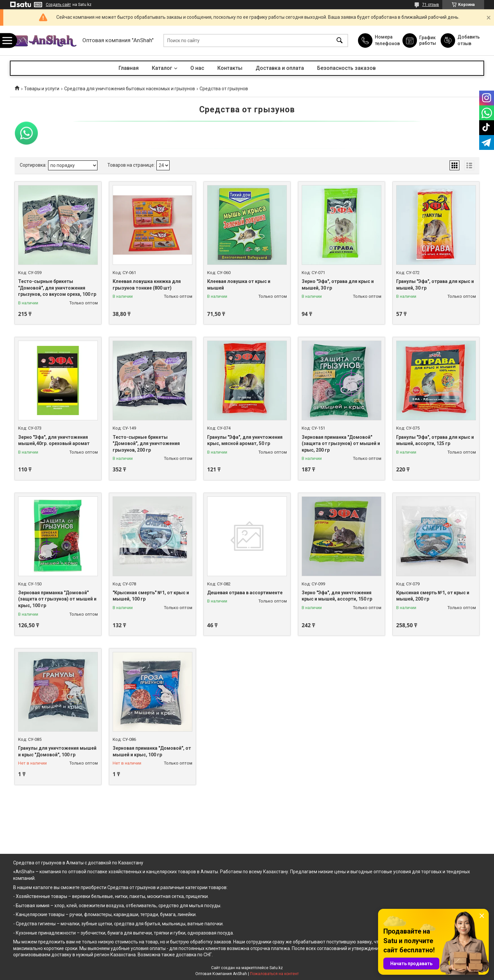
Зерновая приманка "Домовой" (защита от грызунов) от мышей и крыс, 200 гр (341, 444)
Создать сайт (58, 5)
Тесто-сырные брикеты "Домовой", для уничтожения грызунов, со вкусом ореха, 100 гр (57, 288)
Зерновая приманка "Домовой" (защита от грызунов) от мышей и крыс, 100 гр (57, 599)
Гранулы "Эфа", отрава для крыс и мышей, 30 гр (435, 285)
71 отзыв (431, 5)
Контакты (230, 68)
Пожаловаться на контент (274, 974)
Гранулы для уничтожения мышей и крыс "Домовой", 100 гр (57, 751)
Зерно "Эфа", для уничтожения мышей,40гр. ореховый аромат (54, 440)
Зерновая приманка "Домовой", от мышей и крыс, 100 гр (152, 751)
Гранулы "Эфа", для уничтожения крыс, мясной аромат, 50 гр (245, 440)
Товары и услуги (42, 89)
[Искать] (340, 41)
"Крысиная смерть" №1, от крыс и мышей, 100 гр (151, 596)
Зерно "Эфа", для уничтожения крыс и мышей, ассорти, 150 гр (337, 596)
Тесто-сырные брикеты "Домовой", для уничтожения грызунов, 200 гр (146, 444)
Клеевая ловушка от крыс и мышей (239, 285)
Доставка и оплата (280, 68)
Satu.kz (276, 968)
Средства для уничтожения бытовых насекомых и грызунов (130, 89)
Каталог (162, 68)
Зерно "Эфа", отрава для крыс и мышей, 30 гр (338, 285)
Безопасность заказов (346, 68)
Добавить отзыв (468, 40)
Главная (129, 68)
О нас (197, 68)
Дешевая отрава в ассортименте (245, 593)
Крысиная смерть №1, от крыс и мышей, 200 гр (433, 596)
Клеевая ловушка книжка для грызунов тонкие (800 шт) (147, 285)
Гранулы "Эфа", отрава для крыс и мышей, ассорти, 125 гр (435, 440)
